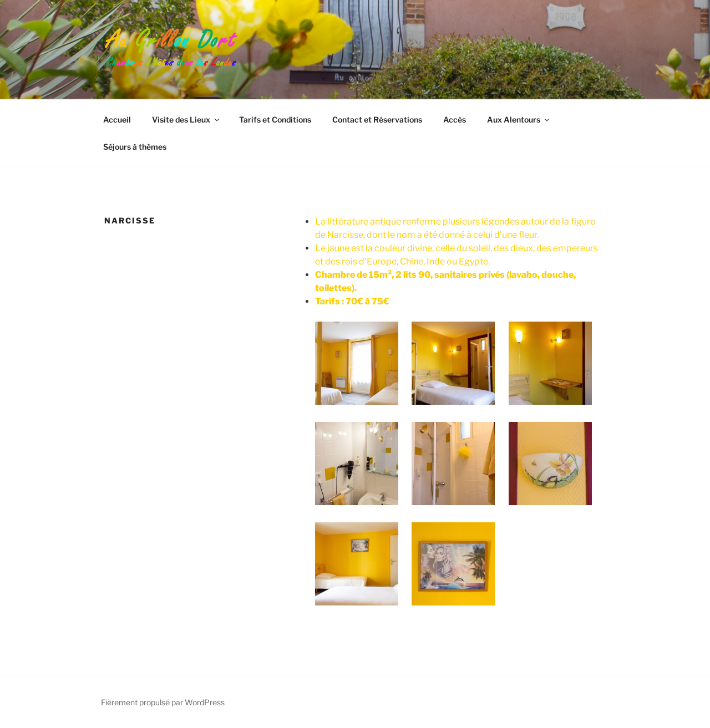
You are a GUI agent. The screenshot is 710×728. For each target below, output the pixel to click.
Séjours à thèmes (135, 147)
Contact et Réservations (377, 119)
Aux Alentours (519, 119)
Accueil (117, 119)
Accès (455, 119)
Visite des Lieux (186, 119)
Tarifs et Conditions (275, 119)
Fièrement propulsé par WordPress (163, 702)
